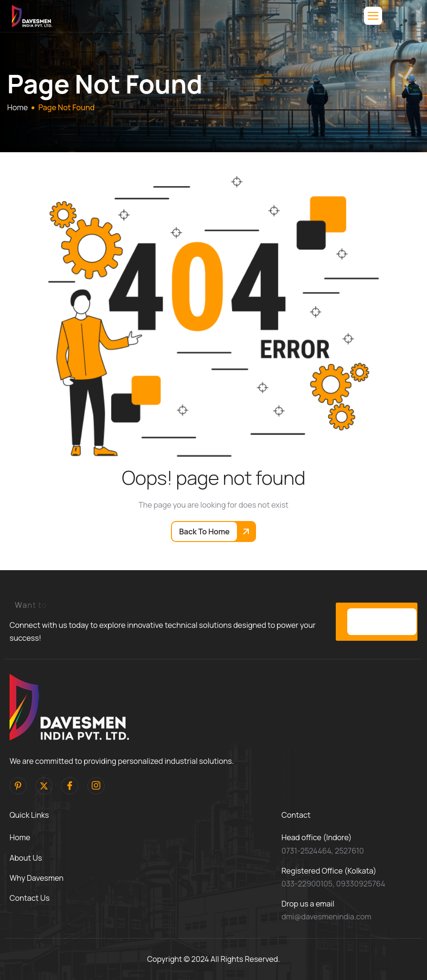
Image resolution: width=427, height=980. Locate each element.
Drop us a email (308, 904)
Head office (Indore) (316, 837)
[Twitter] (44, 786)
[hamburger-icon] (373, 16)
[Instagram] (96, 786)
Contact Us (30, 898)
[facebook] (70, 786)
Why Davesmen (37, 878)
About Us (26, 858)
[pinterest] (18, 786)
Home (20, 837)
